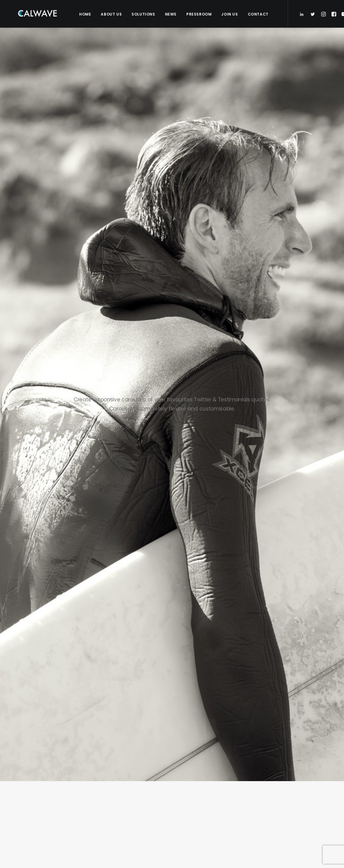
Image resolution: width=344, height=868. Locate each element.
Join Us (229, 14)
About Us (111, 14)
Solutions (143, 14)
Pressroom (198, 14)
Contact (258, 14)
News (170, 14)
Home (84, 14)
